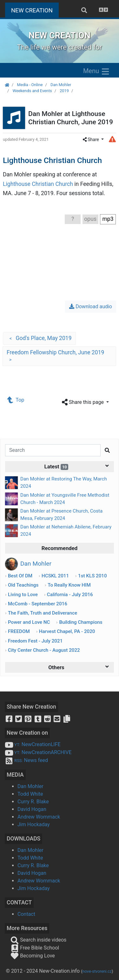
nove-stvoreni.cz (97, 971)
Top (16, 400)
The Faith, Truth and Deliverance (43, 613)
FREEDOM (19, 631)
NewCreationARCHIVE (38, 752)
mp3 (108, 219)
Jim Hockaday (34, 824)
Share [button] (92, 140)
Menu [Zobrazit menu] (97, 71)
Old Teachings (23, 585)
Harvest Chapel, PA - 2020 (67, 631)
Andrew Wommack (39, 817)
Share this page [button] (83, 402)
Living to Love (23, 595)
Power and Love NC (29, 622)
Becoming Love (33, 956)
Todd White (30, 794)
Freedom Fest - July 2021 (35, 641)
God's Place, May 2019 (39, 338)
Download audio (91, 306)
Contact (26, 914)
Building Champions (81, 622)
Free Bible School (35, 948)
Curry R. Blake (33, 802)
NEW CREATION (35, 10)
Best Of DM (20, 576)
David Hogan (32, 809)
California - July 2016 (70, 595)
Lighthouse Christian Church (38, 184)
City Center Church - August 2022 (44, 650)
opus (90, 219)
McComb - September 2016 (38, 604)
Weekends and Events (32, 91)
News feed (26, 760)
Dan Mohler (61, 85)
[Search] (53, 450)
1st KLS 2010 (93, 576)
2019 (64, 91)
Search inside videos (38, 940)
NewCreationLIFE (33, 744)
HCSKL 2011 (55, 576)
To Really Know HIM (69, 585)
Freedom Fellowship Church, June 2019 (55, 356)
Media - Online (30, 85)
